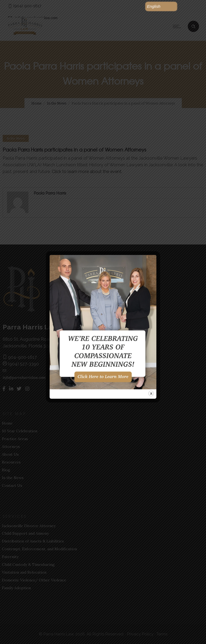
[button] (161, 6)
